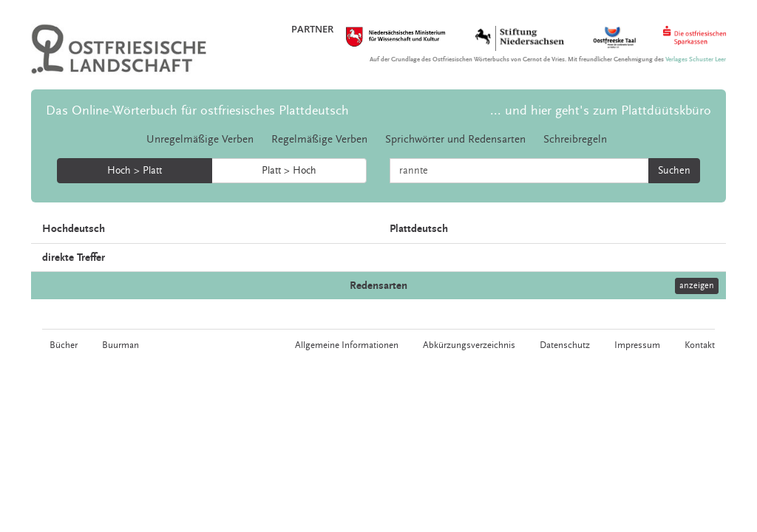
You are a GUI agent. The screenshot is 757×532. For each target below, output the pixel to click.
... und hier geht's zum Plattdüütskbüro (601, 110)
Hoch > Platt (135, 171)
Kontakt (700, 345)
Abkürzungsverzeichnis (469, 345)
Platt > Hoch (289, 171)
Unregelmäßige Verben (200, 139)
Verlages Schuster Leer (696, 59)
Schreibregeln (575, 139)
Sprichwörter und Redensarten (455, 139)
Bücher (64, 345)
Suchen (674, 171)
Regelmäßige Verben (319, 139)
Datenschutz (565, 345)
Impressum (637, 345)
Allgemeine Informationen (347, 345)
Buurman (120, 345)
